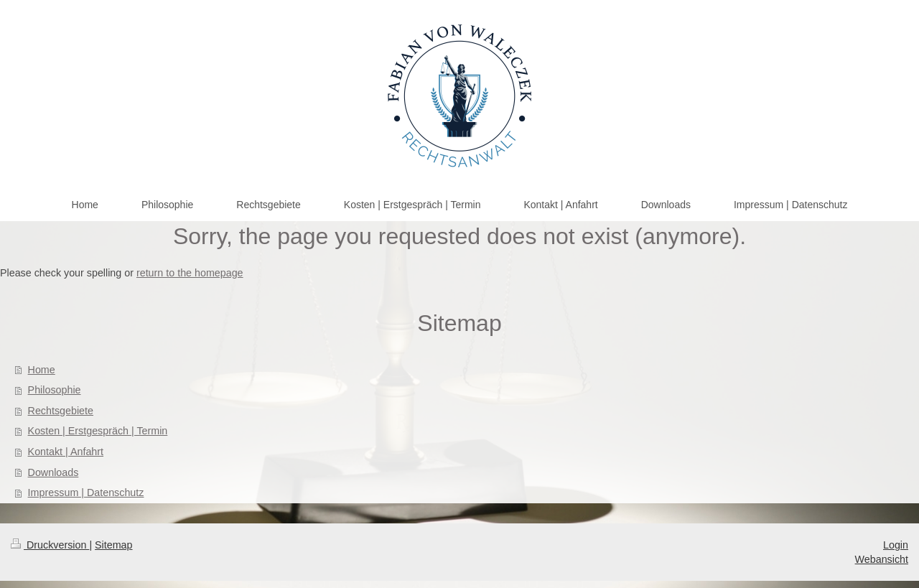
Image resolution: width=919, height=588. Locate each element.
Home (42, 370)
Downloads (53, 472)
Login (896, 545)
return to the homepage (190, 273)
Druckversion (50, 545)
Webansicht (882, 559)
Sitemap (113, 545)
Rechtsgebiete (61, 411)
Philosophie (55, 390)
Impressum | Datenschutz (86, 493)
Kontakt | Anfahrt (66, 452)
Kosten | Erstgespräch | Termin (98, 431)
